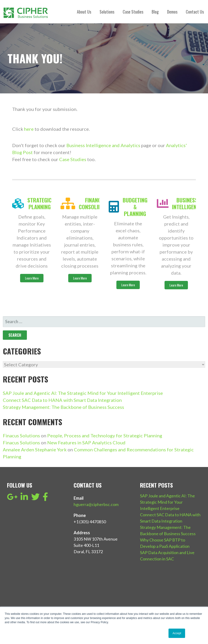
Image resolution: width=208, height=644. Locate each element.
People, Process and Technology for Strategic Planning (105, 435)
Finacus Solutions (21, 435)
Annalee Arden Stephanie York (35, 449)
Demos (172, 12)
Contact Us (195, 12)
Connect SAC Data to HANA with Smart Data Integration (62, 400)
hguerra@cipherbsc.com (96, 504)
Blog (155, 12)
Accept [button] (177, 633)
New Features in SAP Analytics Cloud (86, 442)
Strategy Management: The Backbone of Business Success (63, 407)
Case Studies (133, 12)
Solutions (107, 12)
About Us (84, 12)
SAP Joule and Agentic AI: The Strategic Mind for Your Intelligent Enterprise (83, 393)
